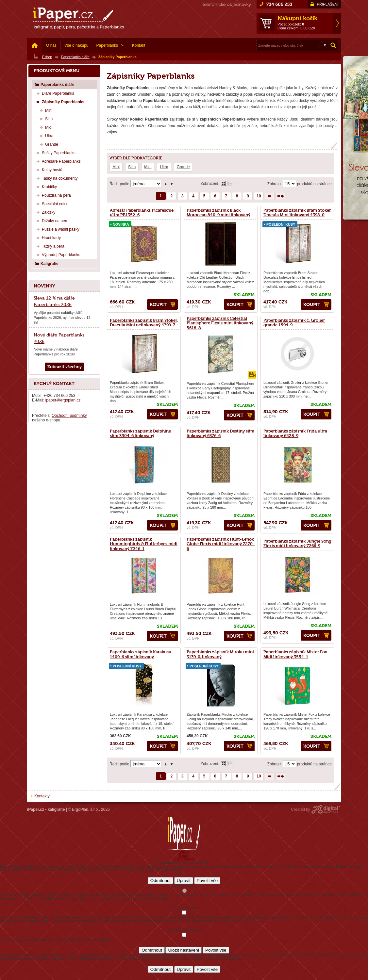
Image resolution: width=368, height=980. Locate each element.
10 (259, 196)
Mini (116, 167)
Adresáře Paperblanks (58, 161)
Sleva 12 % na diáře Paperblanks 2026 (54, 301)
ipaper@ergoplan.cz (63, 400)
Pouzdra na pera (53, 195)
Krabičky (46, 187)
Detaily (184, 856)
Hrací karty (48, 238)
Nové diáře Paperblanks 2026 (59, 338)
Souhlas (184, 852)
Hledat (333, 45)
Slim (132, 167)
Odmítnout (160, 881)
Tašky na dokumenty (56, 178)
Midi (148, 167)
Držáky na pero (51, 221)
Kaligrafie (46, 263)
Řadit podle (119, 184)
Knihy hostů (49, 170)
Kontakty (42, 796)
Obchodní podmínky (69, 416)
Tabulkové (230, 183)
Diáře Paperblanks (54, 93)
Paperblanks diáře (54, 84)
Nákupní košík (297, 18)
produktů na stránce (314, 184)
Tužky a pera (50, 246)
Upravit (184, 881)
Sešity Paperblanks (55, 153)
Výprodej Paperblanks (57, 255)
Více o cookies (184, 859)
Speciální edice (51, 204)
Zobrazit (274, 184)
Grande (183, 167)
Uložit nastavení (184, 950)
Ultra (164, 167)
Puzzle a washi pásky (57, 229)
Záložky (45, 212)
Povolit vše (207, 881)
